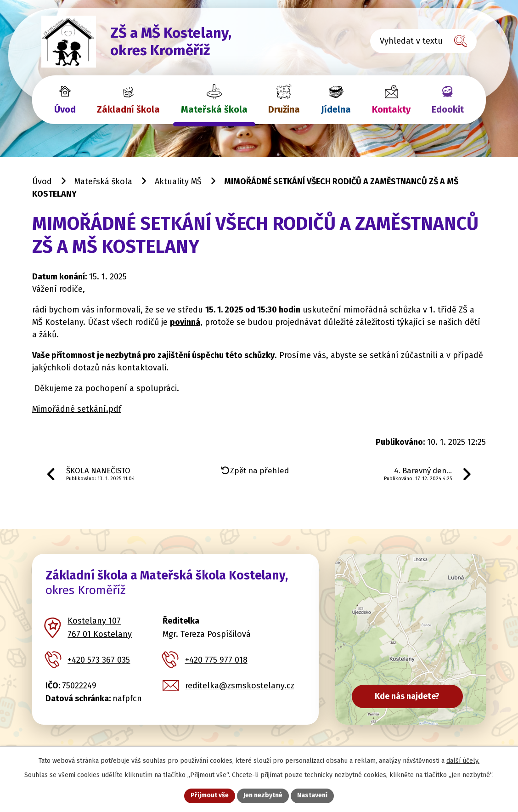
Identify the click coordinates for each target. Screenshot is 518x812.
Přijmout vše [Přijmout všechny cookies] (210, 796)
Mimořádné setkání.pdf (77, 409)
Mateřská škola (214, 109)
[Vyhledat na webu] (423, 41)
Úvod (65, 109)
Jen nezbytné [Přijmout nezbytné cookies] (263, 796)
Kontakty (391, 109)
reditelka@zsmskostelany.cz (240, 686)
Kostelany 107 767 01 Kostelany (100, 627)
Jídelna (336, 109)
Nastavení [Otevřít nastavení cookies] (312, 796)
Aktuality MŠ (178, 182)
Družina (284, 109)
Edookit (448, 109)
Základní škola (128, 109)
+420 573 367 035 (99, 660)
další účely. (463, 761)
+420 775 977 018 (216, 660)
